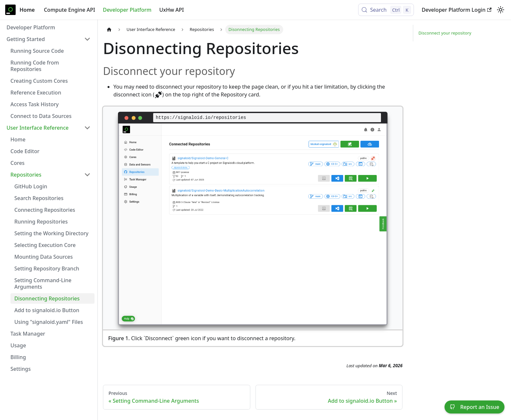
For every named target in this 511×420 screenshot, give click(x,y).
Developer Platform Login (457, 10)
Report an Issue (474, 407)
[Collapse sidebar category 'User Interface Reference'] (87, 128)
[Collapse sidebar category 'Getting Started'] (87, 39)
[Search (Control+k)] (386, 10)
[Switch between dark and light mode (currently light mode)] (501, 10)
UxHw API (172, 10)
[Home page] (109, 29)
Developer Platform (127, 10)
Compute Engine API (70, 10)
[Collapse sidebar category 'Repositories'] (87, 175)
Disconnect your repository (445, 33)
